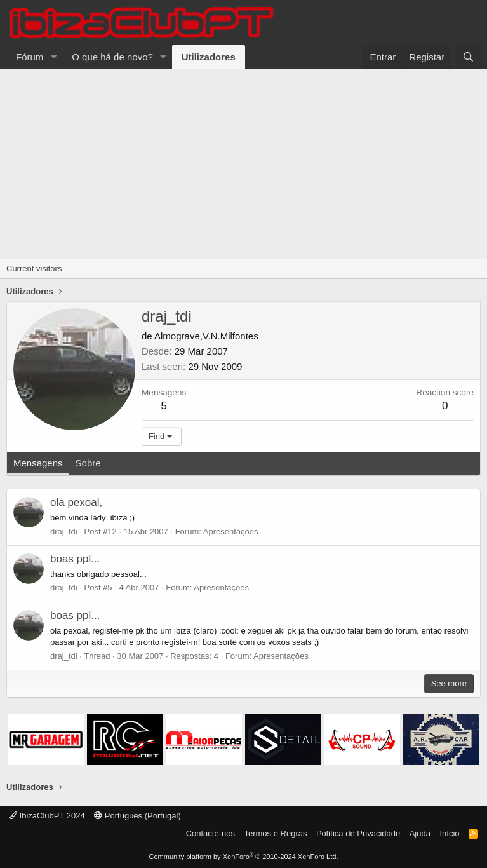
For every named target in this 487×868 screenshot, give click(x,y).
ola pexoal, (76, 502)
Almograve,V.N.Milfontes (206, 336)
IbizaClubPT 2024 (47, 816)
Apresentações (231, 532)
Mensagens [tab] (38, 463)
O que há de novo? (112, 57)
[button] (53, 57)
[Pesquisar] (468, 57)
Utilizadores (209, 57)
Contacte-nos (210, 833)
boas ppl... (75, 559)
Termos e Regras (275, 833)
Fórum (30, 57)
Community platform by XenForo (244, 857)
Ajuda (420, 833)
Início (449, 833)
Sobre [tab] (88, 463)
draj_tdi (64, 532)
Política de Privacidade (358, 833)
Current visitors (34, 268)
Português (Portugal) (137, 816)
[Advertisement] (244, 164)
